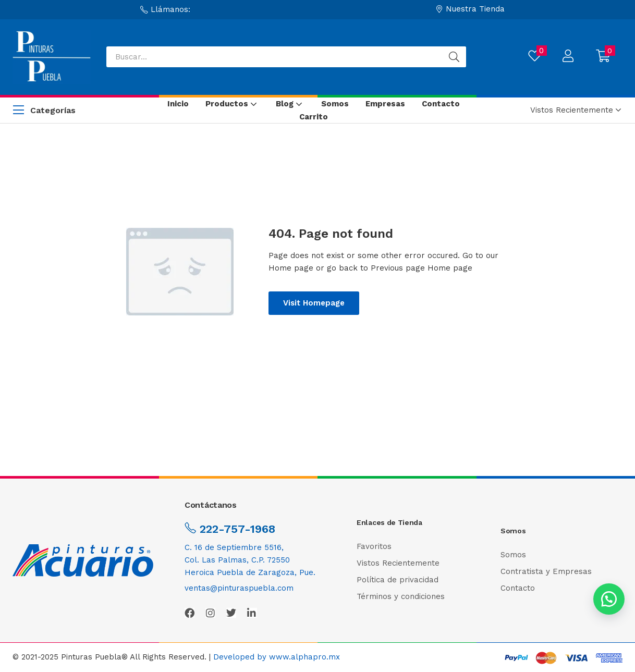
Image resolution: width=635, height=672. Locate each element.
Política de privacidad (398, 580)
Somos (335, 104)
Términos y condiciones (401, 596)
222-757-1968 (236, 529)
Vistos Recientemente (398, 563)
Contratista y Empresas (546, 571)
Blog (290, 104)
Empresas (385, 104)
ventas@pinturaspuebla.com (239, 588)
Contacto (441, 104)
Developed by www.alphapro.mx (277, 657)
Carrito (314, 117)
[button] (165, 10)
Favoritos (374, 546)
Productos (232, 104)
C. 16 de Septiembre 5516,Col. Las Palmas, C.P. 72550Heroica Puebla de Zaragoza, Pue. (250, 560)
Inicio (178, 104)
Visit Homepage (314, 303)
